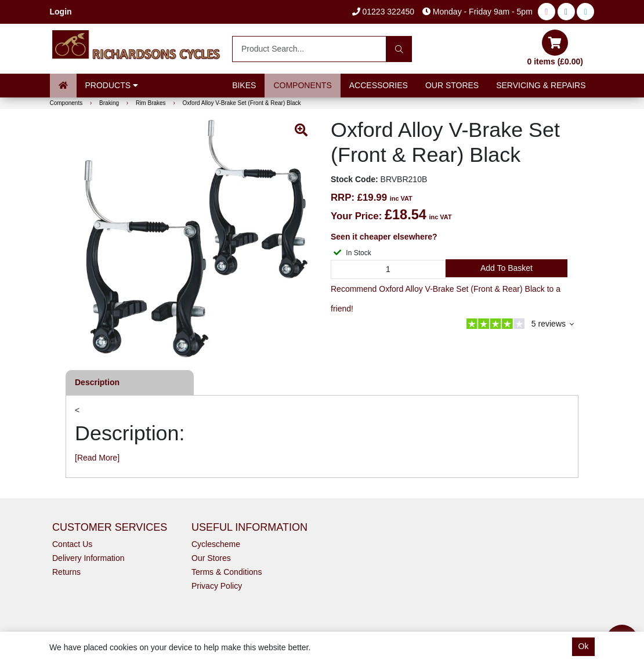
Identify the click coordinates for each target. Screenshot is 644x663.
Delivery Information (88, 558)
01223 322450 (383, 12)
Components (302, 85)
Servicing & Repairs (541, 85)
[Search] (399, 49)
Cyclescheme (216, 544)
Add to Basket (506, 268)
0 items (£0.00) (556, 48)
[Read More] (97, 458)
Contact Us (72, 544)
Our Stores (452, 85)
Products (112, 85)
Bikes (244, 85)
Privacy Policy (217, 586)
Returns (66, 572)
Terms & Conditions (227, 572)
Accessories (379, 85)
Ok (584, 646)
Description (97, 382)
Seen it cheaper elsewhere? (384, 237)
